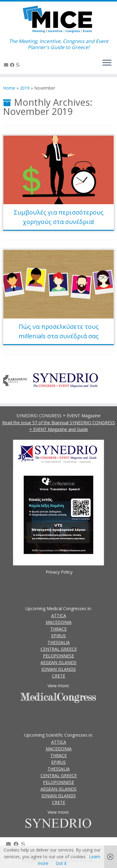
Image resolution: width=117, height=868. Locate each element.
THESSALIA (59, 642)
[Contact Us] (7, 65)
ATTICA (59, 615)
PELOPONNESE (58, 656)
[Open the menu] (107, 63)
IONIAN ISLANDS (59, 669)
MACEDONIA (59, 622)
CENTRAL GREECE (59, 649)
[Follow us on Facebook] (13, 65)
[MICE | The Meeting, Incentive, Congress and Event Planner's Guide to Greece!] (58, 20)
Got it (61, 863)
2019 (25, 88)
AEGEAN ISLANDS (58, 662)
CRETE (59, 676)
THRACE (58, 629)
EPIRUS (58, 636)
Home (9, 88)
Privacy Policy (59, 572)
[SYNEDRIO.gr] (19, 65)
